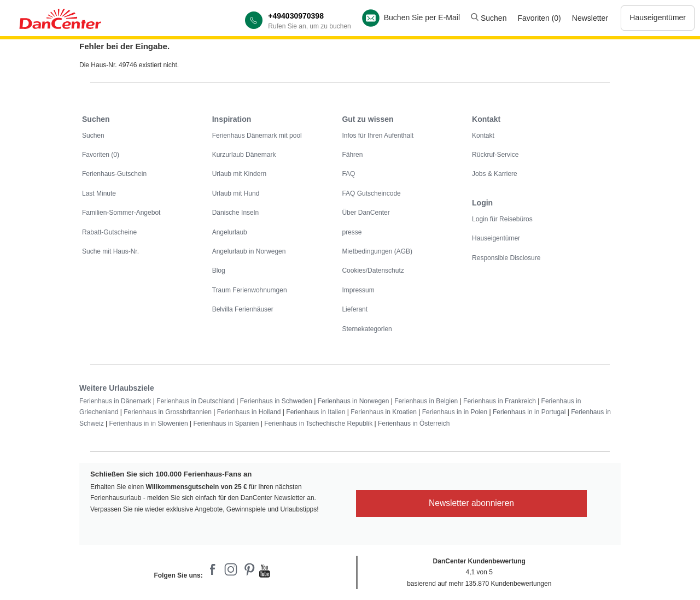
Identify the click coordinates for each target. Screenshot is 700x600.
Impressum (358, 290)
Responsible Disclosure (506, 258)
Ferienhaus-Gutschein (114, 174)
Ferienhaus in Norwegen (354, 401)
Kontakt (483, 136)
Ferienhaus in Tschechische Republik (318, 423)
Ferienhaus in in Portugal (529, 412)
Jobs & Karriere (495, 174)
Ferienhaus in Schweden (276, 401)
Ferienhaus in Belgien (426, 401)
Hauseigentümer (658, 17)
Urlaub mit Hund (236, 193)
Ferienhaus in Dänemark (115, 401)
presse (352, 232)
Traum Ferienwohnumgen (250, 290)
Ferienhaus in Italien (316, 412)
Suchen (489, 18)
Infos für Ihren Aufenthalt (378, 136)
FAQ (348, 174)
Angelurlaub (230, 232)
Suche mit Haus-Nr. (110, 251)
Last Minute (99, 193)
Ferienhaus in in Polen (455, 412)
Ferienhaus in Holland (249, 412)
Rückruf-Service (495, 155)
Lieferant (355, 309)
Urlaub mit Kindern (239, 174)
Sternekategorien (367, 329)
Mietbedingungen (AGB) (377, 251)
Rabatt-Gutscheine (109, 232)
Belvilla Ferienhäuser (243, 309)
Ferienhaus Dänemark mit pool (257, 136)
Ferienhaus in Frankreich (500, 401)
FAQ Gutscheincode (371, 193)
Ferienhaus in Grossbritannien (168, 412)
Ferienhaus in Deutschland (196, 401)
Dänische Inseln (235, 213)
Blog (219, 270)
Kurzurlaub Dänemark (244, 155)
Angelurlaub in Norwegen (249, 251)
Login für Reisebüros (502, 219)
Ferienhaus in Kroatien (384, 412)
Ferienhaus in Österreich (414, 423)
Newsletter (590, 18)
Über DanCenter (366, 213)
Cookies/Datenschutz (373, 270)
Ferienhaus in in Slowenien (148, 423)
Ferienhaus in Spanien (226, 423)
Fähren (352, 155)
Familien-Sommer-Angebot (121, 213)
